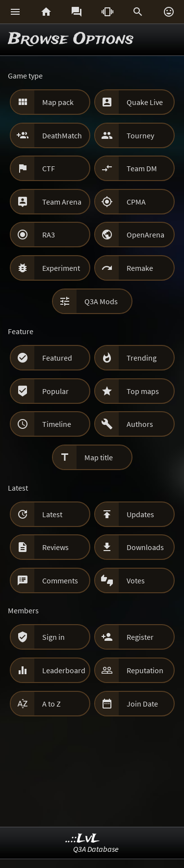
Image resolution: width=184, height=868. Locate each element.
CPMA (136, 202)
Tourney (140, 135)
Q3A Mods (101, 301)
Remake (140, 268)
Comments (60, 580)
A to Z (52, 704)
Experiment (61, 268)
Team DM (142, 168)
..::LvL (83, 839)
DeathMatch (62, 135)
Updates (140, 514)
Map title (99, 457)
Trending (142, 358)
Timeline (57, 424)
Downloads (145, 547)
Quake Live (145, 102)
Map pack (58, 102)
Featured (57, 358)
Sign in (53, 637)
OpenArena (145, 235)
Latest (52, 514)
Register (140, 637)
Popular (55, 391)
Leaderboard (64, 670)
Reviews (55, 547)
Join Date (142, 704)
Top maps (143, 391)
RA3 (49, 235)
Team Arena (62, 202)
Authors (140, 424)
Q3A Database (96, 849)
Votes (136, 580)
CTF (49, 168)
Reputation (145, 670)
